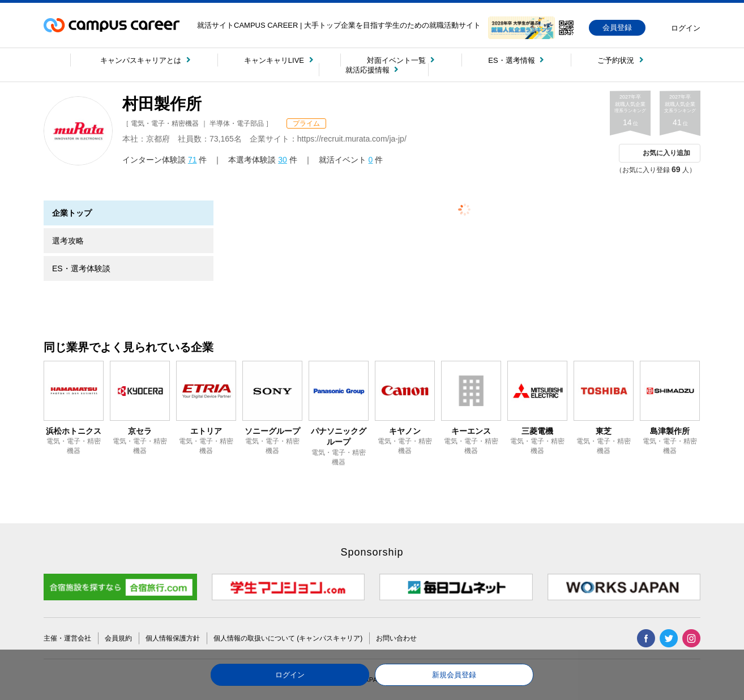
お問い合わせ (396, 638)
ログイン (290, 675)
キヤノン (405, 431)
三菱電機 (537, 431)
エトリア (206, 431)
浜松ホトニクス (74, 431)
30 (283, 160)
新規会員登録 (454, 675)
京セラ (140, 431)
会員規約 (118, 638)
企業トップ (72, 213)
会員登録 (617, 27)
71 (193, 160)
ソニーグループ (272, 431)
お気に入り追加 (666, 153)
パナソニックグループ (339, 437)
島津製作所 (670, 431)
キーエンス (471, 431)
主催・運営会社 (67, 638)
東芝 (604, 431)
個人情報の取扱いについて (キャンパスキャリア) (288, 638)
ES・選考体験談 (81, 268)
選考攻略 (68, 241)
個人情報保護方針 (173, 638)
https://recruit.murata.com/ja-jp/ (352, 139)
